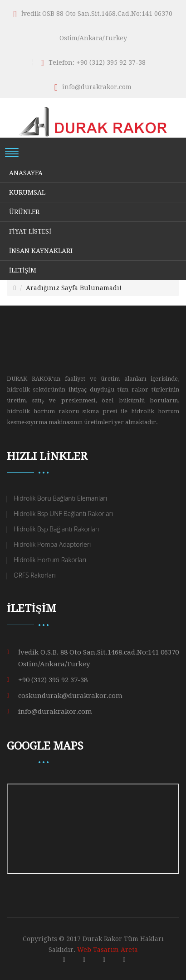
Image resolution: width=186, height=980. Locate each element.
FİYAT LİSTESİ (30, 231)
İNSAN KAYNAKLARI (41, 251)
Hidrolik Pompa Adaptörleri (52, 544)
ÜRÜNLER (24, 212)
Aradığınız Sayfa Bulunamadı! (74, 288)
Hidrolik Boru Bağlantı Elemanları (60, 498)
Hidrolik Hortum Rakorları (50, 560)
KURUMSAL (27, 192)
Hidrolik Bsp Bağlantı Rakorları (56, 529)
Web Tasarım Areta (108, 950)
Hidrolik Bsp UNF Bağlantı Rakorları (63, 514)
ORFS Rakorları (35, 575)
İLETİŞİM (23, 270)
